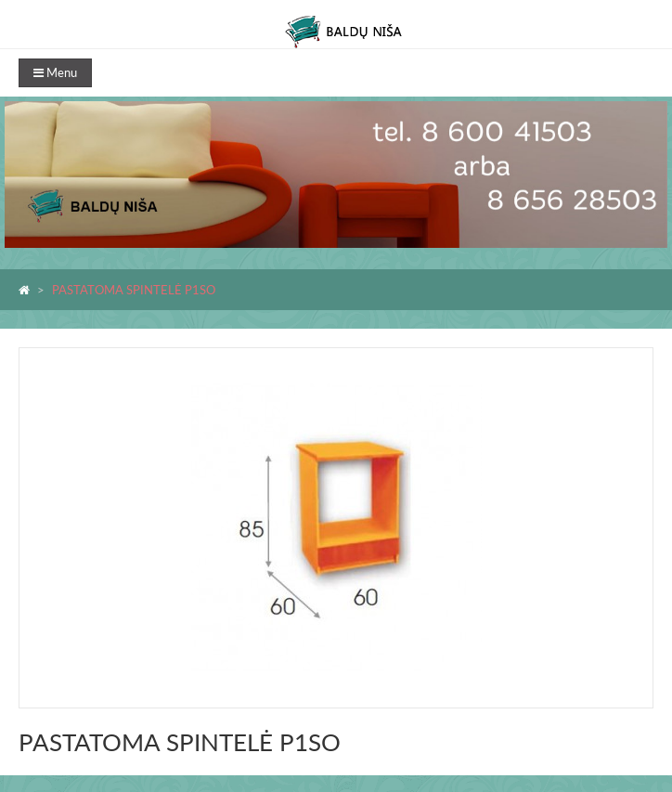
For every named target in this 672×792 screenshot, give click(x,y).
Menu (55, 72)
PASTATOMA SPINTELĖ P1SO (134, 290)
